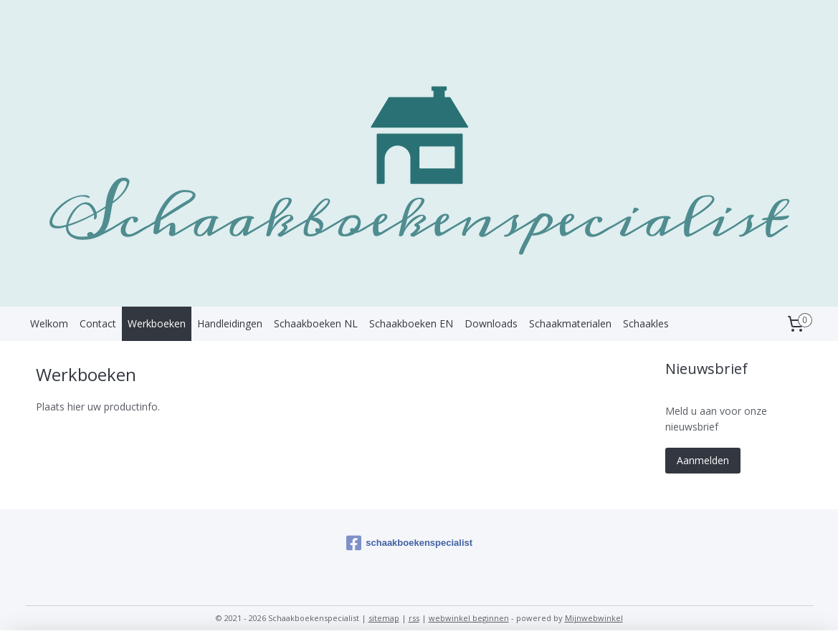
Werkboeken (157, 323)
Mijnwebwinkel (594, 618)
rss (414, 618)
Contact (98, 323)
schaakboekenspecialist (409, 543)
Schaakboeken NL (316, 323)
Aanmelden (703, 460)
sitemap (384, 618)
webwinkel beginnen (469, 618)
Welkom (49, 323)
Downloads (491, 323)
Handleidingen (230, 323)
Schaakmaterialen (570, 323)
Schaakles (646, 323)
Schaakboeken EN (411, 323)
